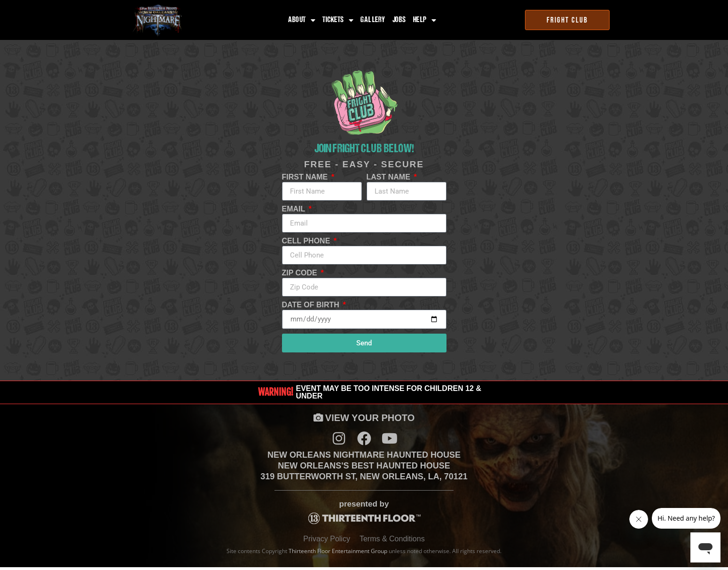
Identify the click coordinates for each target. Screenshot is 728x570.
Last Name (390, 177)
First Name (306, 177)
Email (295, 209)
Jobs (399, 20)
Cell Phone (307, 241)
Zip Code (301, 273)
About (302, 20)
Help (425, 20)
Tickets (338, 20)
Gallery (373, 20)
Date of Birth (312, 305)
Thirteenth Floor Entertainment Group (338, 554)
